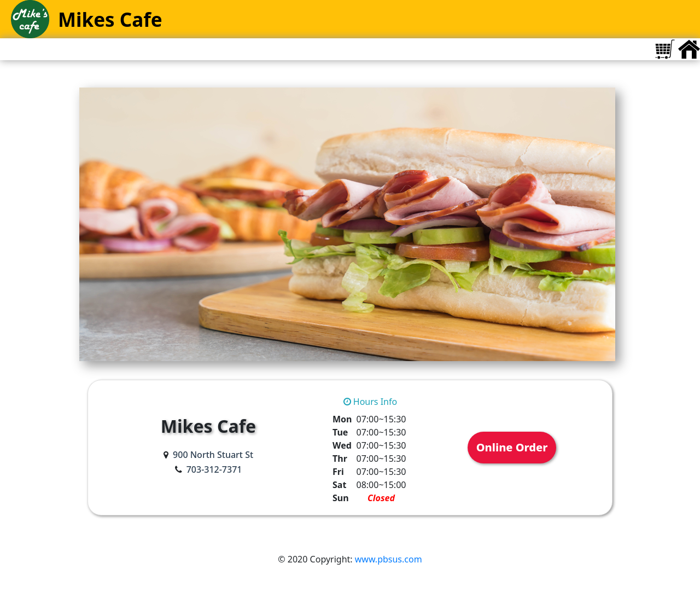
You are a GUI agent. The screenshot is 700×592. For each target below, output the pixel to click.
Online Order (512, 447)
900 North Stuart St (213, 455)
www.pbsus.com (389, 559)
